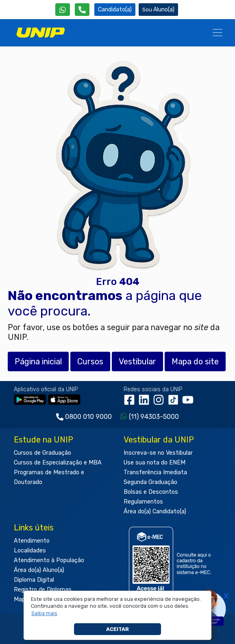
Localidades (30, 551)
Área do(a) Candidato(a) (155, 511)
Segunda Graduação (150, 482)
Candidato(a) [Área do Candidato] (115, 10)
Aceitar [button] (117, 629)
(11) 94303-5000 (154, 417)
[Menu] (218, 33)
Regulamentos (143, 502)
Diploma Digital (34, 580)
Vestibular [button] (137, 361)
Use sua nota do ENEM (154, 463)
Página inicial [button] (38, 361)
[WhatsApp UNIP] (63, 10)
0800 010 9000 (88, 417)
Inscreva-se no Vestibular (158, 453)
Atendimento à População (49, 560)
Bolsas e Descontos (151, 492)
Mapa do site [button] (195, 361)
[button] (45, 613)
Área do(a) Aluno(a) (39, 570)
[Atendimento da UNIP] (82, 10)
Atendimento (32, 541)
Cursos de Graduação (42, 453)
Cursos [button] (90, 361)
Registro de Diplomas (43, 590)
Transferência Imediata (155, 472)
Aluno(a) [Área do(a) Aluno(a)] (158, 10)
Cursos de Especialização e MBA (58, 463)
